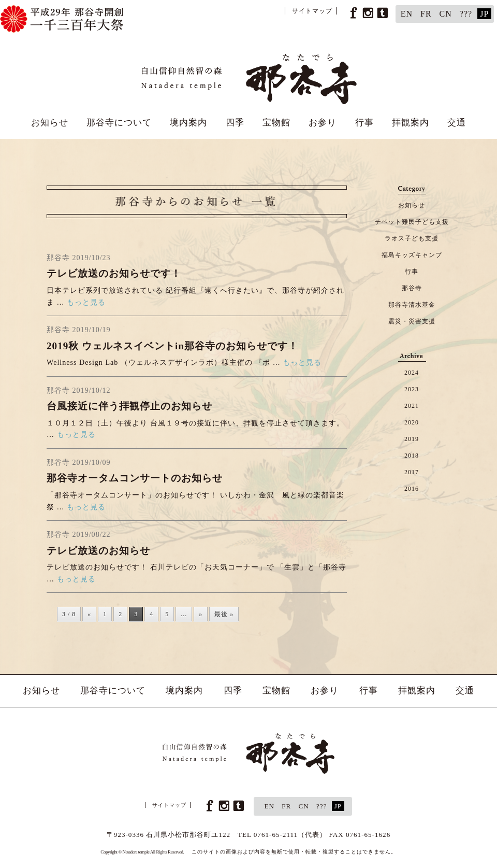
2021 (412, 406)
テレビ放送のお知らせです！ (114, 273)
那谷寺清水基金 (412, 305)
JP (484, 14)
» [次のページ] (201, 614)
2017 (412, 472)
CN (446, 14)
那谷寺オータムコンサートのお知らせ (135, 478)
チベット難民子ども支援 (412, 222)
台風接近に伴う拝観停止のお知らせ (129, 406)
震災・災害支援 (412, 321)
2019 (412, 439)
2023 (412, 389)
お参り (323, 123)
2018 (412, 456)
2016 (412, 489)
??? (466, 14)
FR (426, 14)
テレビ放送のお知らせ (98, 551)
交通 (457, 123)
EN (407, 14)
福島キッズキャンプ (412, 255)
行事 (364, 123)
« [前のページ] (89, 614)
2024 (412, 373)
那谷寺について (119, 123)
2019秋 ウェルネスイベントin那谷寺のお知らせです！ (172, 346)
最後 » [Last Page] (224, 614)
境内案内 (188, 123)
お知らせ (50, 123)
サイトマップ (312, 11)
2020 (412, 422)
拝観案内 (411, 123)
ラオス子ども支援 (412, 238)
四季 (235, 123)
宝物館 (276, 123)
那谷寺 (412, 288)
